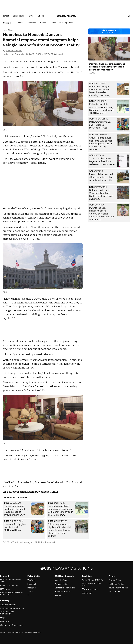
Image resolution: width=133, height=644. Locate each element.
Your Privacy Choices (118, 588)
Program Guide (61, 584)
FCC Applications (89, 589)
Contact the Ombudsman (12, 625)
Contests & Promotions (65, 588)
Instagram (32, 588)
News (22, 23)
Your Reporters (67, 23)
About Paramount (8, 605)
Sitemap (58, 595)
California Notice (116, 584)
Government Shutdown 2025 (11, 581)
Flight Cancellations (9, 585)
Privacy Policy (115, 580)
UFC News (5, 589)
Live (32, 16)
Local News (19, 16)
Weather (33, 23)
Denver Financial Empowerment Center (34, 492)
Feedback (5, 621)
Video (53, 23)
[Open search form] (129, 16)
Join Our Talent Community (7, 613)
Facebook (32, 584)
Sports (44, 23)
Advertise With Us (63, 592)
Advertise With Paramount (12, 608)
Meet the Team (61, 580)
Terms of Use (115, 592)
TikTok (30, 592)
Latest (7, 16)
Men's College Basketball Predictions (12, 593)
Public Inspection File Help (91, 584)
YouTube (31, 580)
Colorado (7, 23)
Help (2, 618)
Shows (42, 16)
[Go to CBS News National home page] (66, 16)
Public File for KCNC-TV (92, 580)
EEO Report (87, 593)
